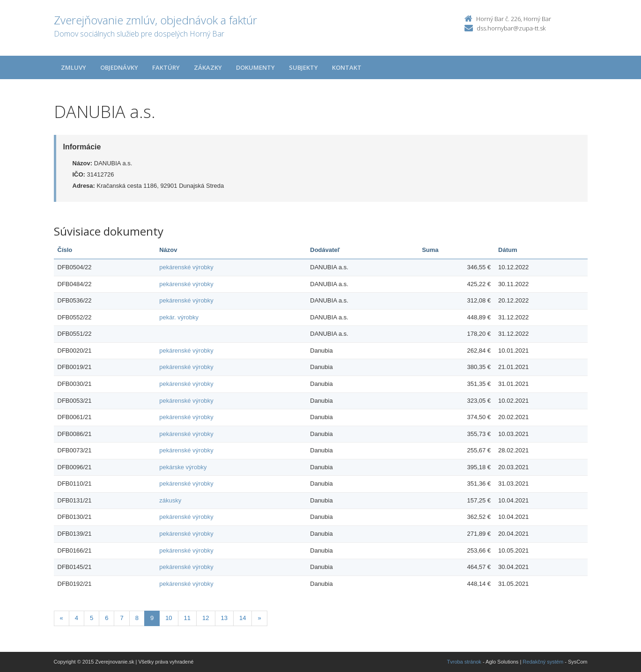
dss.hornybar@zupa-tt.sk (511, 28)
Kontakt (347, 67)
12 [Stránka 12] (206, 618)
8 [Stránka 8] (137, 618)
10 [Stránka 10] (169, 618)
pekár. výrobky (179, 317)
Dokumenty (255, 67)
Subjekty (303, 67)
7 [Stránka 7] (122, 618)
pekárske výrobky (183, 467)
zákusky (170, 500)
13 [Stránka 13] (224, 618)
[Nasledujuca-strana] (259, 618)
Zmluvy (74, 67)
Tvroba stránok (464, 662)
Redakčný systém (543, 662)
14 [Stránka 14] (243, 618)
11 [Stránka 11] (187, 618)
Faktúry (166, 67)
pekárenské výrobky (186, 267)
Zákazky (208, 67)
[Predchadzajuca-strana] (62, 618)
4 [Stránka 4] (77, 618)
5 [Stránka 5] (92, 618)
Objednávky (119, 67)
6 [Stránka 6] (107, 618)
